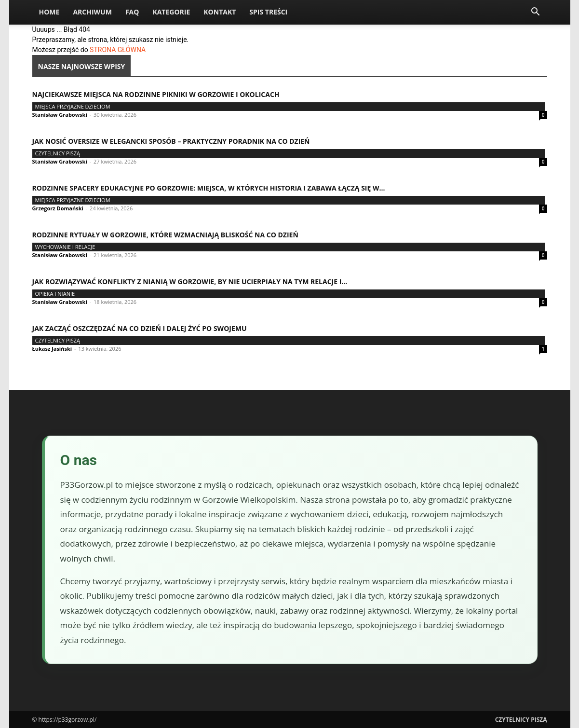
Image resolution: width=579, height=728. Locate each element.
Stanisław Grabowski (60, 115)
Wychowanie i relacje (65, 247)
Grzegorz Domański (58, 208)
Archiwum (92, 12)
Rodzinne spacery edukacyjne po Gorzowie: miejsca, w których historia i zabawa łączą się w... (209, 188)
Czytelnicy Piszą (58, 153)
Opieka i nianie (55, 294)
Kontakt (220, 12)
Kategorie (171, 12)
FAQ (132, 12)
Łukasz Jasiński (52, 349)
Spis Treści (268, 12)
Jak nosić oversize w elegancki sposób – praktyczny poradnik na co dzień (171, 141)
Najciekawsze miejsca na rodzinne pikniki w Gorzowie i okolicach (156, 94)
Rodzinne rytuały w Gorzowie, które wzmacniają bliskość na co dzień (165, 235)
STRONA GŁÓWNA (118, 50)
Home (49, 12)
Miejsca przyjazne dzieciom (73, 106)
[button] (536, 13)
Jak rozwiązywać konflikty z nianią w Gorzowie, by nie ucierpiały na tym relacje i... (190, 282)
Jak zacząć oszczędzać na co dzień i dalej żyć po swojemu (140, 328)
